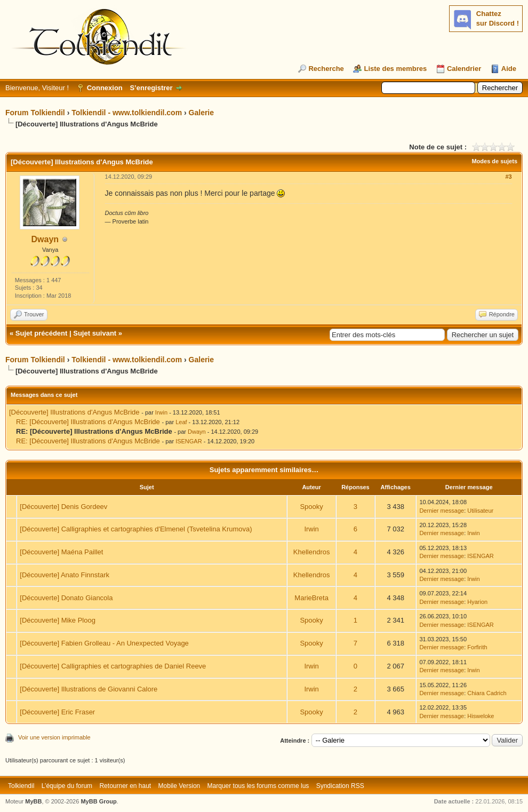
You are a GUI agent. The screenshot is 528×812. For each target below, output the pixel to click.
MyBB (33, 801)
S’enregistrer (151, 88)
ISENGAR (189, 441)
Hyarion (477, 602)
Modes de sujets (494, 161)
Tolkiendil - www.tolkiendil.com (127, 113)
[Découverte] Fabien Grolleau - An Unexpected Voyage (104, 643)
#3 (508, 177)
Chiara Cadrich (487, 693)
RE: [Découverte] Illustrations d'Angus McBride (88, 422)
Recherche (326, 69)
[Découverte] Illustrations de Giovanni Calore (89, 689)
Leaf (181, 422)
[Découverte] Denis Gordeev (63, 507)
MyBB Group (98, 801)
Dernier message (442, 511)
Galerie (201, 113)
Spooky (311, 507)
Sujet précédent (42, 333)
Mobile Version (179, 786)
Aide (509, 69)
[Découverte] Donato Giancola (66, 598)
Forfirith (477, 647)
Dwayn (45, 239)
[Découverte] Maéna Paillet (61, 552)
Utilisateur (480, 511)
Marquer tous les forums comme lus (258, 786)
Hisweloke (481, 716)
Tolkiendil (21, 786)
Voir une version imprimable (54, 737)
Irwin (161, 412)
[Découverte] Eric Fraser (57, 712)
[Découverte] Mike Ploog (58, 620)
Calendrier (464, 69)
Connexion (105, 88)
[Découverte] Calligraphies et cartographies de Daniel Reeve (113, 666)
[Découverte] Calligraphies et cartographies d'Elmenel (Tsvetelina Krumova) (136, 529)
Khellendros (312, 552)
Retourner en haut (125, 786)
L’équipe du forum (67, 786)
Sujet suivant (95, 333)
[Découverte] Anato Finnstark (65, 575)
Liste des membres (395, 69)
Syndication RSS (340, 786)
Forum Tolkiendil (35, 113)
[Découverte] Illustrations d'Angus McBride (74, 412)
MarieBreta (311, 598)
